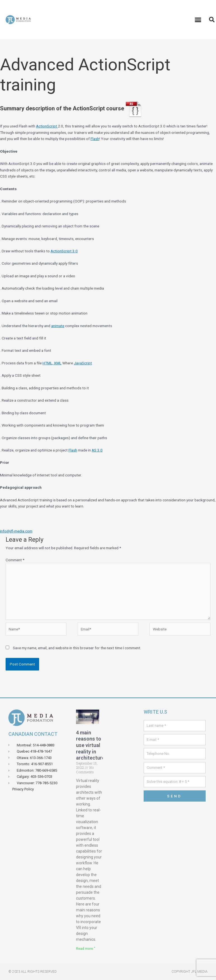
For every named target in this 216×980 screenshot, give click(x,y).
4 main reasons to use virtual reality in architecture (90, 745)
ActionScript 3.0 (64, 251)
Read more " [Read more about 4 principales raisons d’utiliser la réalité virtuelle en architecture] (86, 949)
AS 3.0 (97, 450)
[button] (198, 20)
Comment (15, 560)
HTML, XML (52, 363)
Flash (95, 139)
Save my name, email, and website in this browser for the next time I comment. (77, 648)
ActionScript (47, 126)
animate (58, 326)
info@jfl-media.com (16, 531)
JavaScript (83, 363)
